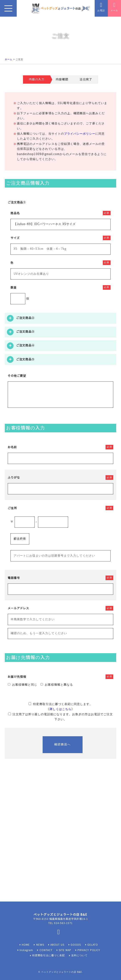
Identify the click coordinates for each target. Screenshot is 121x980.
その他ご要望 (17, 376)
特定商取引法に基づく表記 (48, 955)
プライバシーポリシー (80, 134)
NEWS (40, 945)
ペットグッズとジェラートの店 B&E (62, 972)
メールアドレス (18, 608)
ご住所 (12, 508)
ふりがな (14, 478)
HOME (26, 945)
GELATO (93, 945)
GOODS (76, 945)
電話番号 (14, 578)
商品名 (15, 213)
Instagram (26, 950)
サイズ (15, 238)
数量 (14, 288)
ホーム (9, 59)
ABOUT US (57, 945)
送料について (79, 955)
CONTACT (46, 950)
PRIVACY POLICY (89, 950)
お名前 (12, 447)
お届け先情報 (17, 677)
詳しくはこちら (60, 709)
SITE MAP (65, 950)
